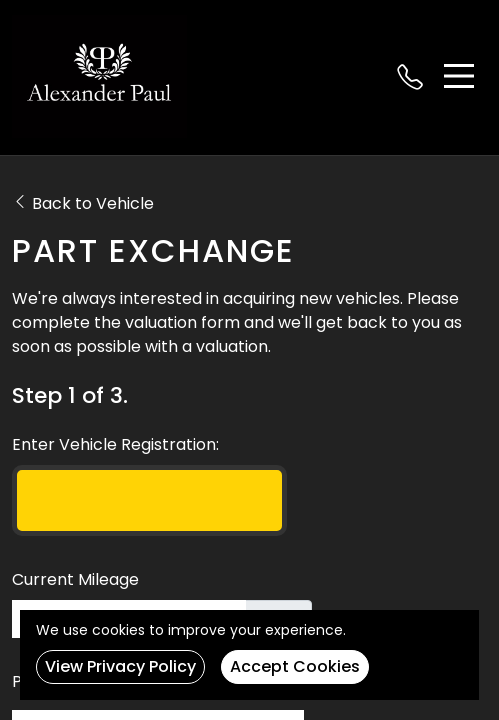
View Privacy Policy (120, 666)
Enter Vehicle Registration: (115, 444)
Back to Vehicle (83, 203)
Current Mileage (75, 579)
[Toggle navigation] (459, 76)
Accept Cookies (295, 666)
